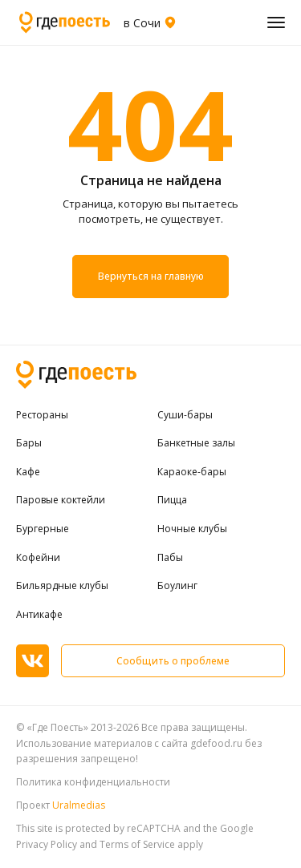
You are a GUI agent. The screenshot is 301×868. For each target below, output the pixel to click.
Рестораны (42, 415)
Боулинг (177, 586)
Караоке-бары (192, 472)
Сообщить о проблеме (173, 661)
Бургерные (43, 529)
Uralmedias (79, 805)
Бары (29, 443)
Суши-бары (185, 415)
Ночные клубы (192, 529)
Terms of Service (137, 844)
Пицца (172, 500)
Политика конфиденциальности (93, 782)
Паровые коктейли (61, 500)
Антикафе (39, 615)
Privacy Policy (47, 844)
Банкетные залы (196, 443)
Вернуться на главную (150, 277)
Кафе (28, 472)
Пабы (170, 558)
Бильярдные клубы (62, 586)
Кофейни (38, 558)
